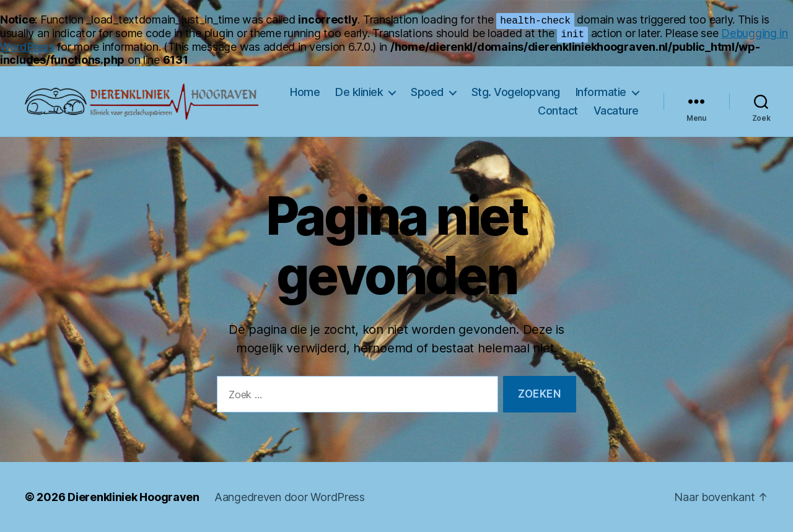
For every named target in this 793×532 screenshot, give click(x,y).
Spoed (427, 92)
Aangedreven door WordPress (290, 497)
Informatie (601, 92)
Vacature (616, 111)
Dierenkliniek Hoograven (134, 497)
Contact (558, 111)
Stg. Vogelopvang (516, 92)
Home (305, 92)
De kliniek (359, 92)
